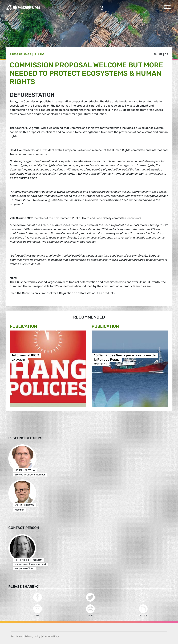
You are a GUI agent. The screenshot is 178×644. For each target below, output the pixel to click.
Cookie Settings (51, 636)
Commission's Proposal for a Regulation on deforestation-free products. (69, 293)
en (155, 54)
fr (161, 54)
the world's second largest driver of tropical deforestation (60, 282)
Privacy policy (33, 636)
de (166, 54)
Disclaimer (17, 636)
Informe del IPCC (25, 355)
